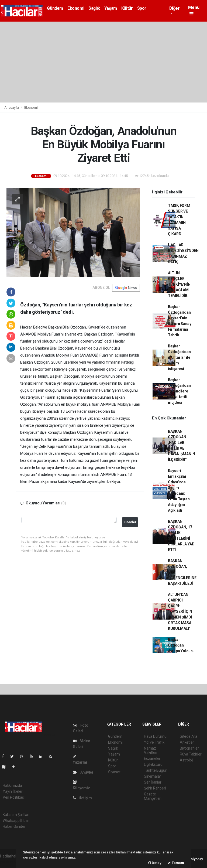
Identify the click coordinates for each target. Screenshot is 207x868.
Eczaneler (152, 758)
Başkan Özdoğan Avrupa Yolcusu (181, 645)
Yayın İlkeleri (13, 791)
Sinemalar (152, 776)
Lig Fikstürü (153, 764)
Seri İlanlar (153, 782)
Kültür (127, 8)
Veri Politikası (14, 797)
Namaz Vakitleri (151, 750)
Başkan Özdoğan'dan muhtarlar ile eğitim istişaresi (179, 357)
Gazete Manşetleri (153, 796)
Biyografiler (189, 748)
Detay (155, 863)
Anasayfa (12, 107)
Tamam (176, 863)
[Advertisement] (103, 62)
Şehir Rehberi (155, 788)
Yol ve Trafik (154, 742)
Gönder (130, 522)
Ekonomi (76, 8)
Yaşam (111, 8)
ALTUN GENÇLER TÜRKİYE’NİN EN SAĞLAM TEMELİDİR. (179, 284)
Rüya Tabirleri (191, 754)
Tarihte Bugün (156, 770)
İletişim (82, 798)
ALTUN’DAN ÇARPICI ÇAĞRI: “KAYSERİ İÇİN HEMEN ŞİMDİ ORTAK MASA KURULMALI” (180, 611)
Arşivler (83, 772)
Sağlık (94, 8)
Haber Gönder (14, 826)
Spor (142, 8)
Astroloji (187, 760)
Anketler (187, 742)
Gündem (55, 8)
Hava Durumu (155, 736)
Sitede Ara (189, 736)
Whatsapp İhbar (16, 821)
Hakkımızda (12, 785)
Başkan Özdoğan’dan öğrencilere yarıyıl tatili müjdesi (179, 391)
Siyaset (114, 772)
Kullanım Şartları (16, 815)
